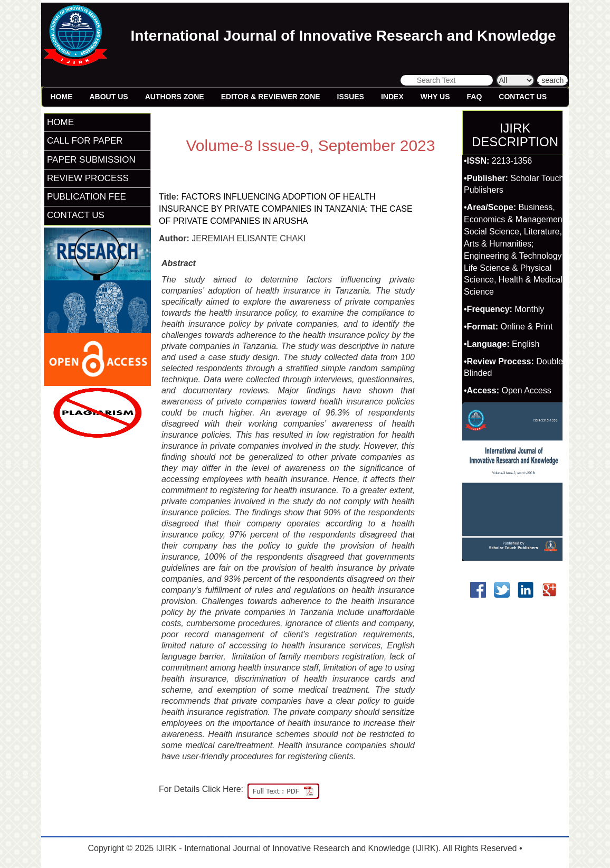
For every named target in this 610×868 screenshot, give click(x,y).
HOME (60, 122)
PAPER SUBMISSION (91, 160)
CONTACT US (76, 215)
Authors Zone (175, 97)
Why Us (435, 97)
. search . (552, 80)
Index (392, 97)
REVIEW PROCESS (88, 178)
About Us (109, 97)
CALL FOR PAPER (85, 141)
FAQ (475, 97)
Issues (351, 97)
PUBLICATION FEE (87, 197)
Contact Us (523, 97)
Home (62, 97)
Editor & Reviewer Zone (271, 97)
